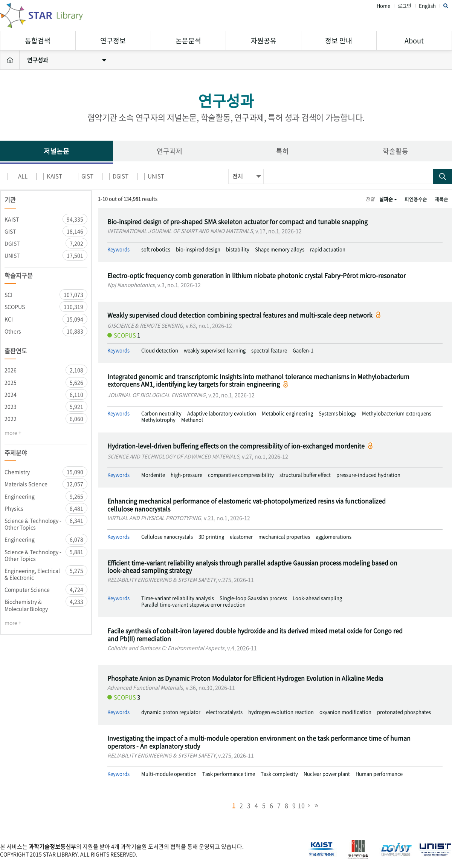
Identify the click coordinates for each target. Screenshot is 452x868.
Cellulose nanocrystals (167, 537)
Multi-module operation (169, 774)
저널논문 (56, 151)
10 (301, 805)
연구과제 (169, 151)
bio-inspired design (198, 249)
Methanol (192, 420)
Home (383, 6)
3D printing (211, 537)
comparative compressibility (241, 475)
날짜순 (388, 199)
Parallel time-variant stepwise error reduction (193, 605)
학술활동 (395, 151)
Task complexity (279, 774)
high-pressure (186, 475)
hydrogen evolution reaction (281, 712)
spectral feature (269, 350)
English (427, 6)
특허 (282, 151)
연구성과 (67, 60)
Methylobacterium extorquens (397, 413)
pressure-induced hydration (368, 475)
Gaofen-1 (303, 350)
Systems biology (337, 413)
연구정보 (113, 41)
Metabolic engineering (287, 413)
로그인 (405, 6)
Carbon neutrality (161, 413)
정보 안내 (339, 41)
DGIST (115, 176)
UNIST (151, 176)
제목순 (441, 199)
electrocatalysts (224, 712)
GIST (82, 176)
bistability (238, 249)
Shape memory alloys (280, 249)
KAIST (49, 176)
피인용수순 (416, 199)
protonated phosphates (404, 712)
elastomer (241, 537)
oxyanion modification (345, 712)
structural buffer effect (305, 475)
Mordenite (153, 475)
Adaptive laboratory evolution (222, 413)
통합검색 (38, 41)
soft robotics (156, 249)
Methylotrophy (158, 420)
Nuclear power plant (327, 774)
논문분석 (188, 41)
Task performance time (229, 774)
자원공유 (264, 41)
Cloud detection (160, 350)
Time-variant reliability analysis (178, 598)
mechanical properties (284, 537)
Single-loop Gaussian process (253, 598)
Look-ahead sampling (317, 598)
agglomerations (334, 537)
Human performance (379, 774)
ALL (18, 176)
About (414, 41)
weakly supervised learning (215, 350)
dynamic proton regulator (171, 712)
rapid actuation (328, 249)
